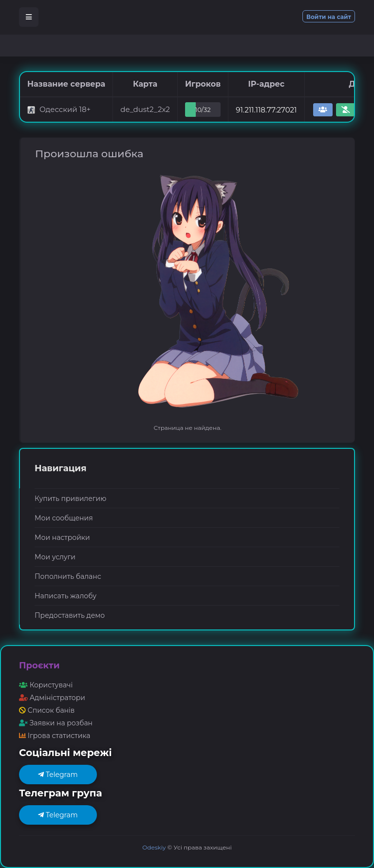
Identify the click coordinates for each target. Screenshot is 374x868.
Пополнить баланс (68, 576)
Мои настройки (62, 537)
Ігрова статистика (55, 736)
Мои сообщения (64, 518)
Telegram (58, 775)
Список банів (47, 710)
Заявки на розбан (56, 723)
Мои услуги (55, 557)
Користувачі (46, 685)
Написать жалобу (65, 596)
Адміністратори (52, 698)
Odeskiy (154, 847)
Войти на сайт (329, 17)
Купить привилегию (70, 499)
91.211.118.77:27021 (266, 110)
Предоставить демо (70, 615)
